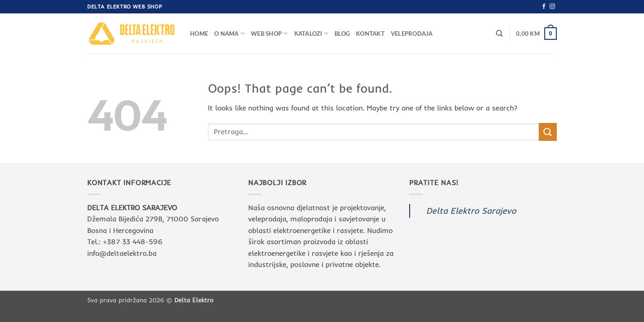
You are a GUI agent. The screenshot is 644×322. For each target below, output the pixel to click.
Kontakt (370, 34)
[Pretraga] (499, 34)
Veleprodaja (412, 34)
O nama (229, 33)
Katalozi (311, 33)
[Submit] (548, 132)
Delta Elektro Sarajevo (471, 211)
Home (199, 34)
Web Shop (269, 33)
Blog (342, 34)
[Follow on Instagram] (552, 7)
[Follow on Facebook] (544, 7)
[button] (536, 34)
